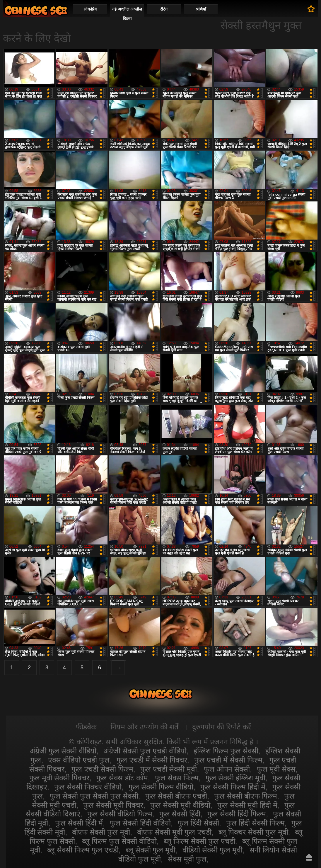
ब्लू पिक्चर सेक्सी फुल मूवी (253, 832)
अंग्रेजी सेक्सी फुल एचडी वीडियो (145, 751)
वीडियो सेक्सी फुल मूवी (212, 850)
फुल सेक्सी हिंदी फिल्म (237, 814)
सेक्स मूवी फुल (187, 859)
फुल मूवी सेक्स (276, 769)
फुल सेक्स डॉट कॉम (122, 778)
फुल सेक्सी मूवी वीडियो (180, 805)
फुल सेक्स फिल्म (177, 778)
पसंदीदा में (311, 9)
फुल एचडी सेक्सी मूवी (169, 769)
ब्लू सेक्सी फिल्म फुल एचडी (83, 850)
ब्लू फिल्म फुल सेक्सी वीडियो (119, 841)
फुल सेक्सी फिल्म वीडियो (161, 787)
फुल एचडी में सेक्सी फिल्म (228, 760)
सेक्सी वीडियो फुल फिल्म (36, 10)
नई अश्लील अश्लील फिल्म (127, 14)
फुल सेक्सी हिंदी (180, 814)
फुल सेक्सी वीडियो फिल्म (120, 814)
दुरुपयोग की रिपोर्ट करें (222, 727)
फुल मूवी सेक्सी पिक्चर (59, 778)
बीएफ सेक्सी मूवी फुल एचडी (174, 832)
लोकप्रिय (90, 9)
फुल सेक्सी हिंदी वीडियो (140, 823)
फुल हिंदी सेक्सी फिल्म (255, 823)
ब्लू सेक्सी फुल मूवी (151, 850)
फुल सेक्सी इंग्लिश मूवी (235, 778)
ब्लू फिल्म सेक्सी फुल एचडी (199, 841)
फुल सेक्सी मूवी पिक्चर (113, 805)
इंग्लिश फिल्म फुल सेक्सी (226, 751)
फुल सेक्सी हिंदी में (79, 823)
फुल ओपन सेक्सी (227, 769)
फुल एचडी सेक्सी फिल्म (102, 769)
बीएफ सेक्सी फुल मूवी (101, 832)
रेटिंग (164, 9)
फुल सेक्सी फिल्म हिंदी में (233, 787)
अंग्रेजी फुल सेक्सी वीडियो (63, 751)
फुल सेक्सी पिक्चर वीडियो (88, 787)
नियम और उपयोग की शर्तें (145, 727)
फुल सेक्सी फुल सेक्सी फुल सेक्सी (94, 796)
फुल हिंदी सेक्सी (198, 823)
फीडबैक (86, 727)
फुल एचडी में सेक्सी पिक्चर (152, 760)
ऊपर (309, 857)
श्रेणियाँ (201, 9)
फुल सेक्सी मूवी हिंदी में (247, 805)
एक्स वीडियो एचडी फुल (79, 760)
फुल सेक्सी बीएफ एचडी (176, 796)
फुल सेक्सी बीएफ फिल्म (246, 796)
